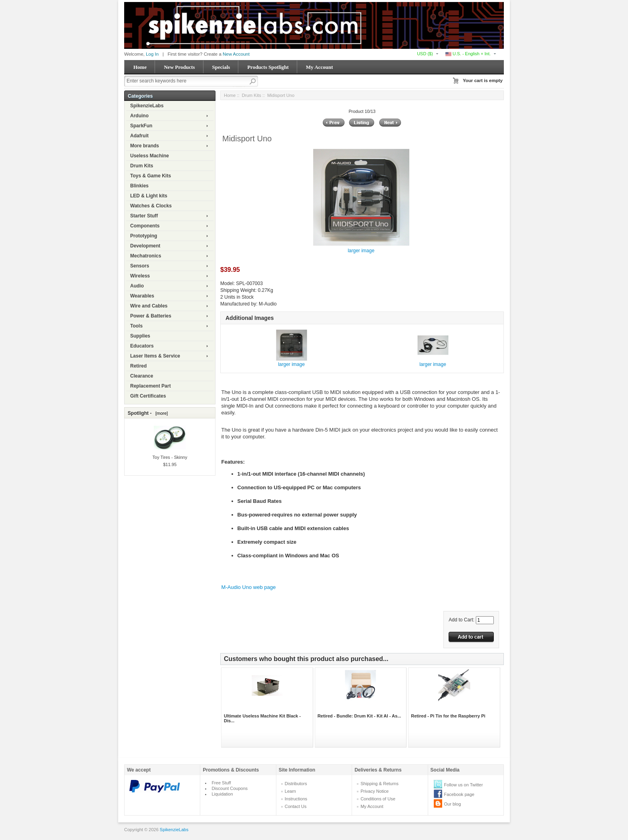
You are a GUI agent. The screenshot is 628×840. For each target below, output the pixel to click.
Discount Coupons (229, 788)
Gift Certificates (148, 396)
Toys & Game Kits (151, 176)
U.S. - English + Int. (468, 54)
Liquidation (222, 794)
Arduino (139, 116)
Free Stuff (221, 783)
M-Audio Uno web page (249, 587)
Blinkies (139, 186)
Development (145, 246)
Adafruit (139, 136)
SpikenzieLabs (147, 106)
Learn (290, 791)
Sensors (140, 266)
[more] (160, 413)
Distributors (296, 784)
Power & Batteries (151, 316)
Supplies (140, 336)
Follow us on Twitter (464, 785)
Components (145, 226)
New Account (236, 54)
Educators (142, 346)
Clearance (142, 376)
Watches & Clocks (151, 206)
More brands (145, 146)
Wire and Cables (149, 306)
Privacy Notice (374, 791)
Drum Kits (142, 166)
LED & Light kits (149, 196)
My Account (320, 67)
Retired (138, 366)
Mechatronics (146, 256)
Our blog (453, 804)
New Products (179, 67)
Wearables (142, 296)
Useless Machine (150, 156)
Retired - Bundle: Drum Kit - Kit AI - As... (359, 716)
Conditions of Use (378, 799)
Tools (136, 326)
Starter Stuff (144, 216)
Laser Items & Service (155, 356)
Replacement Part (150, 386)
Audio (137, 286)
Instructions (296, 799)
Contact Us (296, 806)
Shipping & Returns (379, 784)
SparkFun (141, 126)
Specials (221, 67)
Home (140, 67)
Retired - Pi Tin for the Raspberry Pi (448, 716)
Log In (152, 54)
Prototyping (144, 236)
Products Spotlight (268, 67)
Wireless (140, 276)
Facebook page (459, 794)
